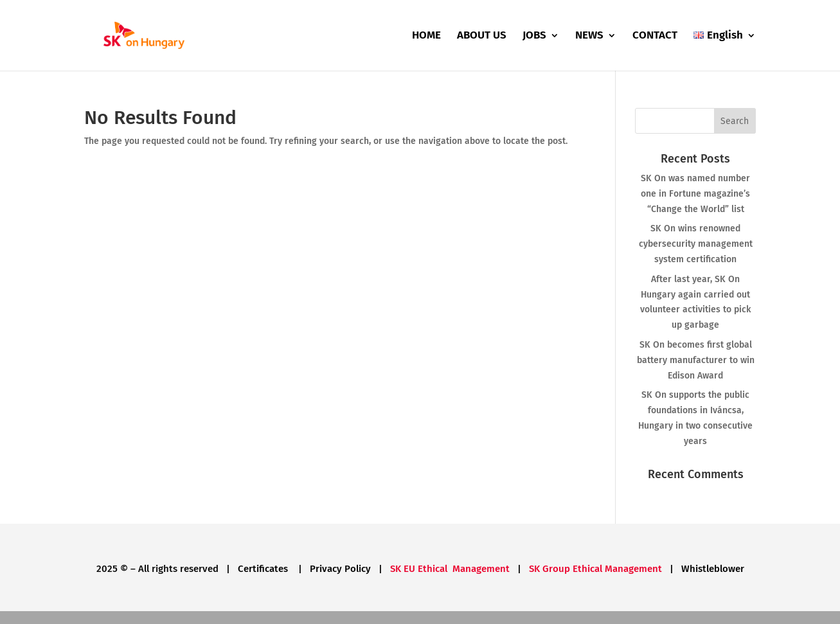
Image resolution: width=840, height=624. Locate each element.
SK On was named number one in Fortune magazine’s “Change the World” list (695, 194)
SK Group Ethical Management (595, 569)
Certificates (264, 569)
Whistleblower (713, 569)
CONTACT (655, 36)
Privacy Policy (340, 569)
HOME (426, 36)
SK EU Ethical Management (450, 569)
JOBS (534, 36)
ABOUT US (482, 36)
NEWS (589, 36)
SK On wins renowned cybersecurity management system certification (696, 244)
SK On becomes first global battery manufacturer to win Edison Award (696, 360)
